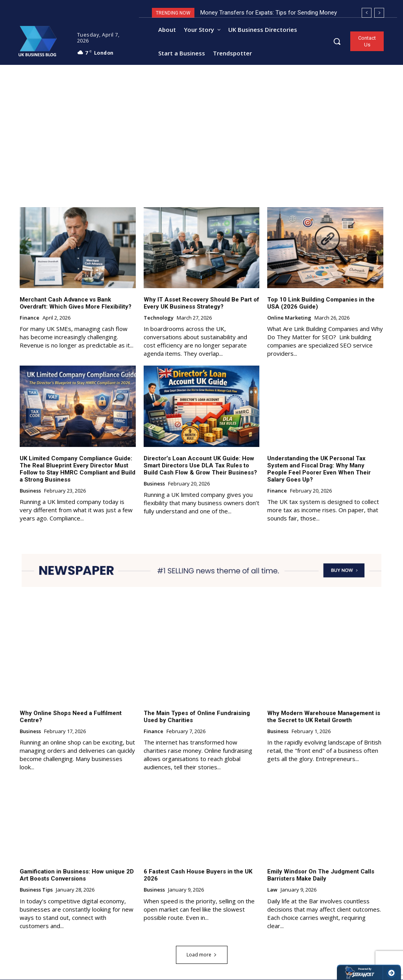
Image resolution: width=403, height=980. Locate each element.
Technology (159, 318)
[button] (337, 41)
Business (30, 491)
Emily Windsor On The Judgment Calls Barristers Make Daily (321, 875)
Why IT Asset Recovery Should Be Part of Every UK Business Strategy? (201, 303)
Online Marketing (289, 318)
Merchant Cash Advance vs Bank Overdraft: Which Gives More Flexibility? (76, 303)
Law (272, 890)
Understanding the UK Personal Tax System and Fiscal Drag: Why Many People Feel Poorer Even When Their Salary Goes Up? (319, 469)
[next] (379, 13)
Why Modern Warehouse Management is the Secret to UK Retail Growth (324, 717)
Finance (30, 318)
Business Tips (36, 890)
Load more (202, 955)
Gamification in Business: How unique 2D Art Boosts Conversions (77, 875)
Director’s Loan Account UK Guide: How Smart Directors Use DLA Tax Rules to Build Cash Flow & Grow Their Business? (200, 465)
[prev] (367, 13)
